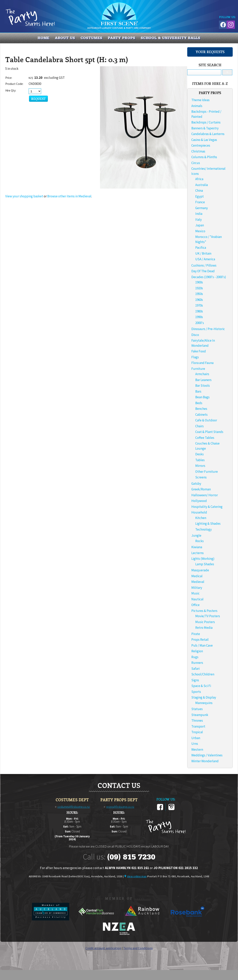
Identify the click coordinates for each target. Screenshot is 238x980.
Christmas (198, 151)
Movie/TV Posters (208, 616)
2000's (200, 323)
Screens (201, 477)
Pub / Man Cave (202, 645)
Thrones (197, 720)
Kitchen (201, 518)
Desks (199, 454)
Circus (196, 163)
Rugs (195, 657)
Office (195, 605)
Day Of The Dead (203, 271)
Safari (195, 669)
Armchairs (202, 374)
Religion (197, 651)
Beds (199, 403)
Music (195, 593)
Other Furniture (207, 472)
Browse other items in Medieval (69, 196)
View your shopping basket (24, 196)
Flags (195, 357)
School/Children (203, 674)
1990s (199, 317)
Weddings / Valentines (207, 755)
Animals (197, 106)
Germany (202, 208)
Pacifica (201, 248)
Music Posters (205, 622)
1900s (199, 282)
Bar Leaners (203, 380)
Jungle (196, 535)
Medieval (198, 582)
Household (199, 512)
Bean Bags (202, 397)
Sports (196, 692)
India (199, 214)
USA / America (205, 259)
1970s (199, 305)
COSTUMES (91, 38)
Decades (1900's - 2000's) (209, 277)
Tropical (197, 732)
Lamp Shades (205, 564)
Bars (198, 391)
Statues (197, 709)
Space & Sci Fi (201, 686)
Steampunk (200, 715)
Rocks (199, 541)
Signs (195, 680)
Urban (196, 738)
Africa (199, 179)
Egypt (199, 196)
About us (65, 38)
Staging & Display (204, 697)
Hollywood (199, 501)
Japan (200, 225)
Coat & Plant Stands (209, 432)
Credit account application (103, 948)
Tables (200, 460)
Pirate (196, 634)
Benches (201, 409)
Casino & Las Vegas (204, 140)
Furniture (198, 369)
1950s (199, 294)
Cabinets (201, 415)
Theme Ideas (200, 100)
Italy (198, 220)
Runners (197, 663)
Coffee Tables (205, 438)
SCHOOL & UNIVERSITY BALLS (171, 38)
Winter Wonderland (205, 761)
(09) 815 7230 (131, 857)
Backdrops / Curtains (206, 122)
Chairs (199, 426)
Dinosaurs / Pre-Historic (208, 329)
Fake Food (199, 351)
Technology (203, 529)
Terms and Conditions (138, 948)
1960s (199, 300)
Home (44, 38)
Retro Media (204, 628)
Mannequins (204, 703)
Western (197, 750)
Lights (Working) (203, 559)
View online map (137, 876)
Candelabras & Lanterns (208, 134)
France (200, 202)
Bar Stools (203, 386)
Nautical (197, 599)
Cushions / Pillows (204, 265)
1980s (199, 311)
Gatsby (196, 484)
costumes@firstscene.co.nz (74, 807)
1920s (199, 288)
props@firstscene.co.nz (120, 807)
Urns (195, 744)
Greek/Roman (201, 489)
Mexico (200, 231)
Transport (198, 726)
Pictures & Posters (204, 611)
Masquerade (200, 570)
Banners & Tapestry (205, 128)
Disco (195, 335)
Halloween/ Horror (205, 495)
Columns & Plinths (204, 157)
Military (197, 588)
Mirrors (200, 466)
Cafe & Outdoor (206, 420)
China (199, 191)
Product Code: (14, 84)
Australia (202, 185)
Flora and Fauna (202, 363)
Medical (197, 576)
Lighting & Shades (208, 524)
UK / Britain (203, 253)
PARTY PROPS (122, 38)
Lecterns (198, 553)
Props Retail (200, 640)
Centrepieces (201, 145)
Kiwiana (197, 547)
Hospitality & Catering (207, 507)
